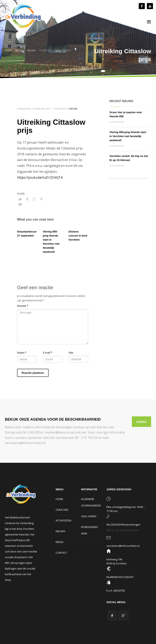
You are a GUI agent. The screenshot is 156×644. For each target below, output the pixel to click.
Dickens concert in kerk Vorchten (78, 236)
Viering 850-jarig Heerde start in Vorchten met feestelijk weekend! (128, 136)
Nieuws (73, 109)
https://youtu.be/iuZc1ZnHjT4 (40, 177)
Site (71, 353)
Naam (22, 353)
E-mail (48, 353)
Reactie (23, 306)
